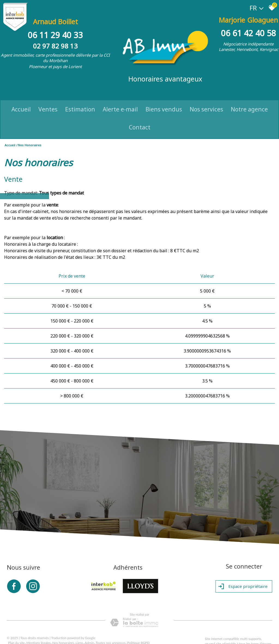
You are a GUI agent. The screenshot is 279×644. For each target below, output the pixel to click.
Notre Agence (249, 100)
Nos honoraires (63, 635)
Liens (79, 635)
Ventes (48, 100)
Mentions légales (39, 635)
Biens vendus (164, 100)
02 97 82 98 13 (56, 40)
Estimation (80, 100)
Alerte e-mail (120, 100)
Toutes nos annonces (111, 635)
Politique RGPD (138, 635)
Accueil (21, 100)
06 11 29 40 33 (56, 29)
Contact (140, 118)
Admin (89, 635)
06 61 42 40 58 (248, 29)
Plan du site (16, 635)
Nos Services (206, 100)
